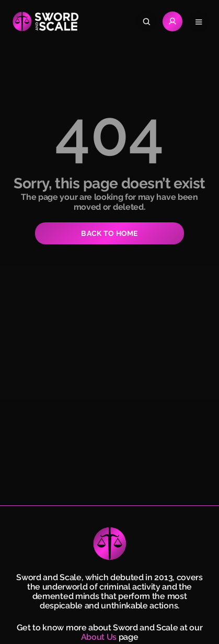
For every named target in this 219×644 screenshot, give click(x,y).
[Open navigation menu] (199, 21)
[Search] (146, 21)
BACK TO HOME (109, 233)
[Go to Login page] (172, 21)
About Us (99, 637)
